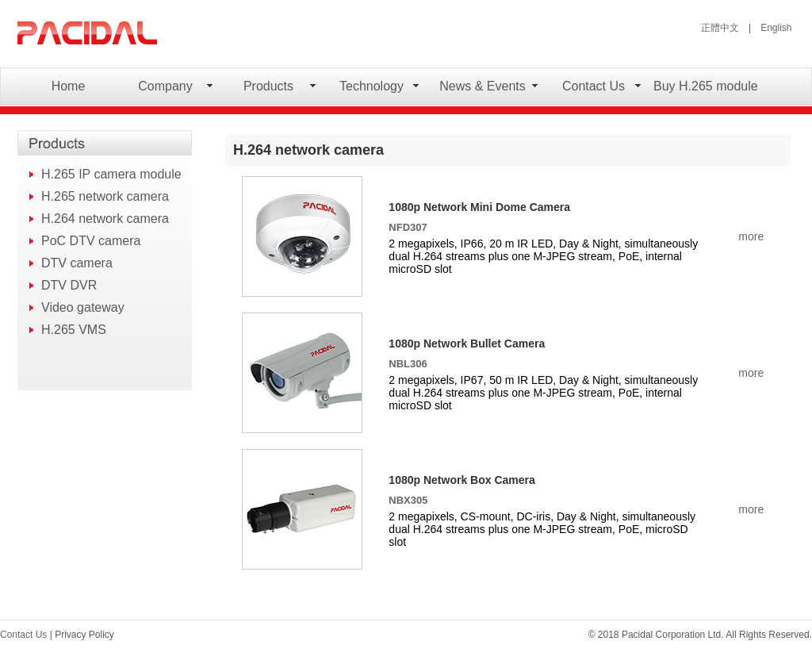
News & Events (482, 86)
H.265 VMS (74, 330)
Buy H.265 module (706, 86)
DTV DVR (69, 285)
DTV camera (77, 263)
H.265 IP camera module (111, 174)
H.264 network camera (105, 219)
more (751, 236)
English (776, 28)
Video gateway (83, 307)
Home (69, 86)
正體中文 (720, 28)
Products (268, 86)
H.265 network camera (105, 196)
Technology (372, 86)
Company (165, 86)
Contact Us (594, 86)
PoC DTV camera (91, 241)
